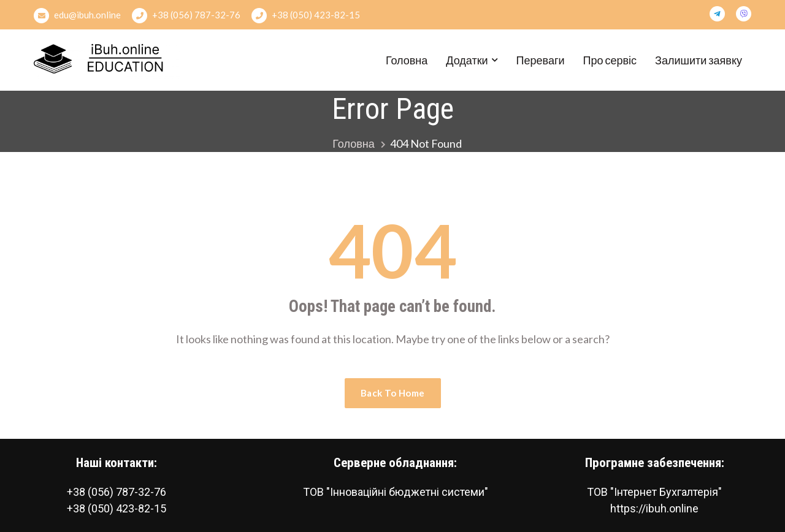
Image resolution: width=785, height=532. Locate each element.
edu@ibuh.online (77, 16)
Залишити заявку (699, 60)
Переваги (541, 60)
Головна (407, 60)
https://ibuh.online (654, 508)
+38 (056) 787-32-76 (186, 16)
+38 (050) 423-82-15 (306, 16)
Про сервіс (610, 60)
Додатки (467, 60)
